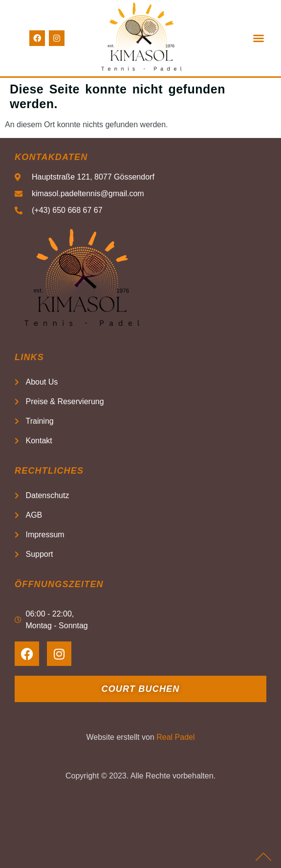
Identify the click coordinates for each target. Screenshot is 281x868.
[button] (259, 38)
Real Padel (175, 737)
